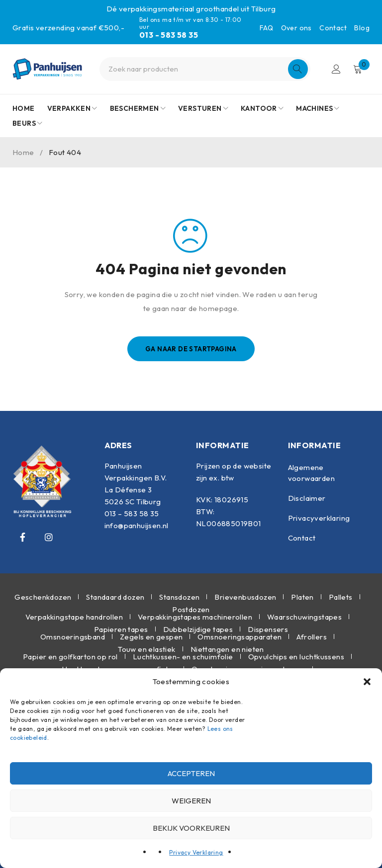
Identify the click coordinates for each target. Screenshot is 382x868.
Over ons (296, 28)
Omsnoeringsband (73, 637)
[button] (367, 682)
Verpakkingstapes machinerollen (195, 617)
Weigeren (191, 801)
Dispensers (268, 629)
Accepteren (191, 773)
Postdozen (191, 609)
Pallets (341, 597)
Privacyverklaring (319, 518)
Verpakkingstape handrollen (74, 617)
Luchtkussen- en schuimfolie (183, 657)
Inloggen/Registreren (336, 69)
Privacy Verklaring (196, 852)
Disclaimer (307, 498)
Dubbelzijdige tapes (198, 629)
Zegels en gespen (151, 637)
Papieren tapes (121, 629)
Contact (333, 28)
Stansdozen (179, 597)
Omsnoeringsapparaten (239, 637)
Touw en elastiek (146, 649)
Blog (362, 28)
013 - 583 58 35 (169, 35)
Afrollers (312, 637)
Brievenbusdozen (245, 597)
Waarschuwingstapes (304, 617)
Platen (302, 597)
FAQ (266, 28)
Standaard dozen (115, 597)
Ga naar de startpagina (191, 349)
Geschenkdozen (43, 597)
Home (23, 152)
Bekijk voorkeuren (191, 828)
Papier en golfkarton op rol (70, 657)
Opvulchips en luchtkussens (296, 657)
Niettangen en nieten (227, 649)
